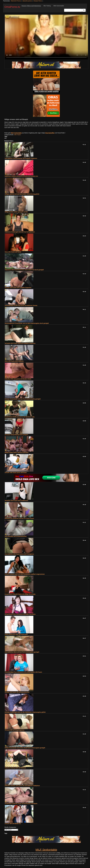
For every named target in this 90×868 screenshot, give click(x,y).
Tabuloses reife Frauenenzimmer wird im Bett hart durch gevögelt (24, 270)
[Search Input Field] (73, 10)
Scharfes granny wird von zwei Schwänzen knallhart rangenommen (25, 574)
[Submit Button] (84, 10)
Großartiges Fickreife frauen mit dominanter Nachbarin (21, 804)
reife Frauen (17, 135)
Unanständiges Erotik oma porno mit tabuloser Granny (21, 305)
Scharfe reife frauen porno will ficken (16, 473)
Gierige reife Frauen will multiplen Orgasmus (18, 288)
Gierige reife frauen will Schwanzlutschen (17, 692)
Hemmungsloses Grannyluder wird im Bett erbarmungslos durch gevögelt (27, 323)
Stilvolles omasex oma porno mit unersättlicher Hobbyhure (22, 786)
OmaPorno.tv (12, 7)
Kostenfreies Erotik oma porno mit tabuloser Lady (20, 417)
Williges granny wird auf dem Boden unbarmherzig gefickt (22, 194)
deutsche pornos (27, 1)
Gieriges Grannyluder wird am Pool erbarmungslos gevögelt (23, 399)
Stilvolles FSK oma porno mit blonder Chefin (18, 379)
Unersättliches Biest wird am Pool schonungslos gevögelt (22, 652)
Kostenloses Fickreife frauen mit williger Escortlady (20, 594)
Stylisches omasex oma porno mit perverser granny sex (21, 176)
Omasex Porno (38, 1)
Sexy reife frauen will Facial (13, 252)
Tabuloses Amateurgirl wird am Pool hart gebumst (20, 232)
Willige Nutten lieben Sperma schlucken (17, 452)
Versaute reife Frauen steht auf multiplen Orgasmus (20, 343)
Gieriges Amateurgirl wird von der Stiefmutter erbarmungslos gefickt (25, 712)
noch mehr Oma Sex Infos (12, 128)
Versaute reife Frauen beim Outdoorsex (16, 501)
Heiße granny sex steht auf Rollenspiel (16, 634)
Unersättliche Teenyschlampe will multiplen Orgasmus (21, 158)
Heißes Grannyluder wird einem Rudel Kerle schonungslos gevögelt (25, 748)
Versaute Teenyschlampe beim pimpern (17, 435)
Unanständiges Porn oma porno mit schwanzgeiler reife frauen (23, 672)
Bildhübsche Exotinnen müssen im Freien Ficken (19, 518)
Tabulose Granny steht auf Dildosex (15, 768)
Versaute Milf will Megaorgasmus (15, 730)
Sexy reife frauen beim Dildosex (14, 361)
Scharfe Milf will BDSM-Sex (13, 824)
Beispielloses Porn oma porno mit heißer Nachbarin (20, 614)
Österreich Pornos (16, 1)
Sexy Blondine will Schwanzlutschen (16, 536)
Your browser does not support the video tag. (46, 37)
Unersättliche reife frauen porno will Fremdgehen (19, 554)
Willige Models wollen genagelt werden (16, 212)
